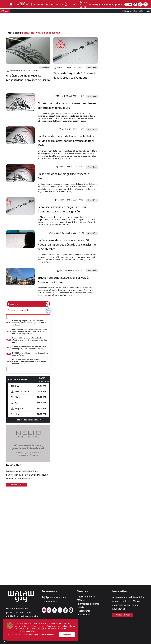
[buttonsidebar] (11, 4)
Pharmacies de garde (88, 604)
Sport (75, 4)
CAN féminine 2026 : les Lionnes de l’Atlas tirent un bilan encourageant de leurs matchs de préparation (30, 331)
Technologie (94, 4)
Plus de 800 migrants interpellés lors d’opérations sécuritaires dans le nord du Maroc (30, 340)
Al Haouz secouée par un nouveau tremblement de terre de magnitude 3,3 (67, 105)
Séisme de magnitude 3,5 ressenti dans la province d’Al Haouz (75, 75)
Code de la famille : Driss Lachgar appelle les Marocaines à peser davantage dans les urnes (31, 370)
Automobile (108, 4)
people (118, 4)
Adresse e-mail (17, 485)
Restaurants (84, 611)
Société (59, 4)
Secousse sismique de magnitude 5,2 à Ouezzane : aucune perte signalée (62, 209)
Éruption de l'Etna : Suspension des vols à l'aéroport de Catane (63, 280)
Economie (38, 4)
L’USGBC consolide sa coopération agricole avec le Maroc (30, 354)
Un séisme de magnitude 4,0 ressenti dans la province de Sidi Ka (28, 78)
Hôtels (81, 607)
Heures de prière (86, 597)
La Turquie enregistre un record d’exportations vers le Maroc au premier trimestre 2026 (29, 362)
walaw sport (83, 615)
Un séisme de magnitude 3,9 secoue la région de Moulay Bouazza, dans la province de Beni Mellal (66, 141)
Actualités (45, 68)
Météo (80, 600)
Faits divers (68, 4)
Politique (49, 4)
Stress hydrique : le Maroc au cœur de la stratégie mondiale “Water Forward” (29, 347)
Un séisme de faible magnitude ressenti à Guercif (63, 176)
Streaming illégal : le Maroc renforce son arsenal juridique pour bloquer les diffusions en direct (31, 323)
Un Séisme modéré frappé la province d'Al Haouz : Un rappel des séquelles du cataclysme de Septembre (67, 245)
